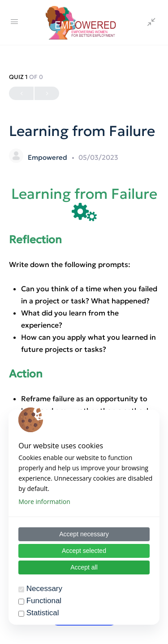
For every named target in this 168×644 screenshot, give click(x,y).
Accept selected (84, 551)
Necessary (44, 589)
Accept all (84, 567)
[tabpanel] (84, 387)
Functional (44, 601)
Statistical (43, 613)
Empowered (48, 157)
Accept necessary (84, 534)
